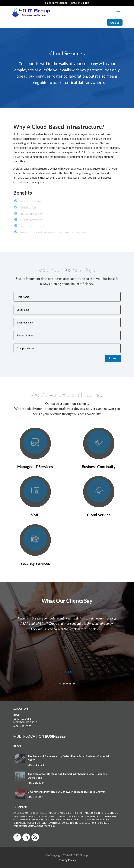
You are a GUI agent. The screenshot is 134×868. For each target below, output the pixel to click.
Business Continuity (99, 467)
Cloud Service (99, 515)
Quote (115, 22)
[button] (60, 684)
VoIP (35, 515)
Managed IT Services (35, 467)
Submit (113, 358)
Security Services (35, 563)
